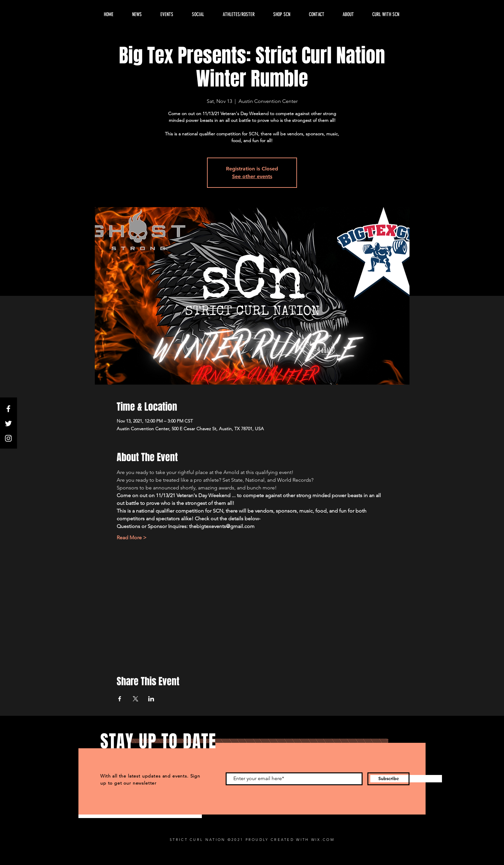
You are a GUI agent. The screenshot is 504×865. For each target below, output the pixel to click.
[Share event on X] (135, 699)
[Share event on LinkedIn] (151, 699)
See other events (252, 176)
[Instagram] (8, 438)
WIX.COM (323, 840)
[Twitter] (8, 423)
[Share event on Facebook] (120, 699)
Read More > (132, 537)
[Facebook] (8, 409)
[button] (348, 14)
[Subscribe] (388, 779)
